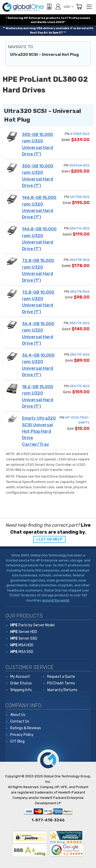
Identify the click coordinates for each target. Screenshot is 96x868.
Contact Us (20, 721)
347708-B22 (80, 197)
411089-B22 (80, 134)
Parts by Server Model (32, 625)
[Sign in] (58, 6)
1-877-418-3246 (48, 820)
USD (69, 7)
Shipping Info (21, 690)
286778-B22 (79, 260)
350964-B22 (79, 165)
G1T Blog (17, 741)
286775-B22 (79, 386)
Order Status (21, 683)
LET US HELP (51, 539)
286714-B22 (80, 292)
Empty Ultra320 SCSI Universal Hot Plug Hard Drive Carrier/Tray (39, 431)
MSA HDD (22, 645)
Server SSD (24, 638)
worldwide (39, 22)
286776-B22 (79, 323)
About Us (18, 715)
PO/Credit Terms (61, 683)
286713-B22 (80, 354)
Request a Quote (61, 677)
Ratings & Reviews (26, 728)
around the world (56, 600)
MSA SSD (22, 652)
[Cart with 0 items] (79, 7)
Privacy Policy (22, 735)
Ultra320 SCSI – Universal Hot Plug (44, 55)
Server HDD (24, 632)
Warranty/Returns (62, 690)
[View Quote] (49, 7)
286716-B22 (79, 228)
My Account (20, 677)
